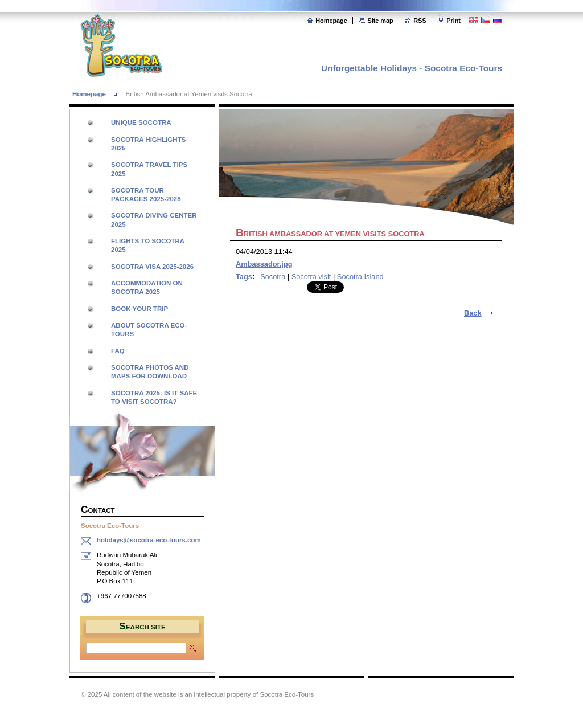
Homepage (331, 21)
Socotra (273, 277)
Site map (380, 21)
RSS (420, 21)
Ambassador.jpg (264, 264)
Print (453, 21)
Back (473, 313)
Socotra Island (360, 277)
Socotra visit (311, 277)
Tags (244, 277)
